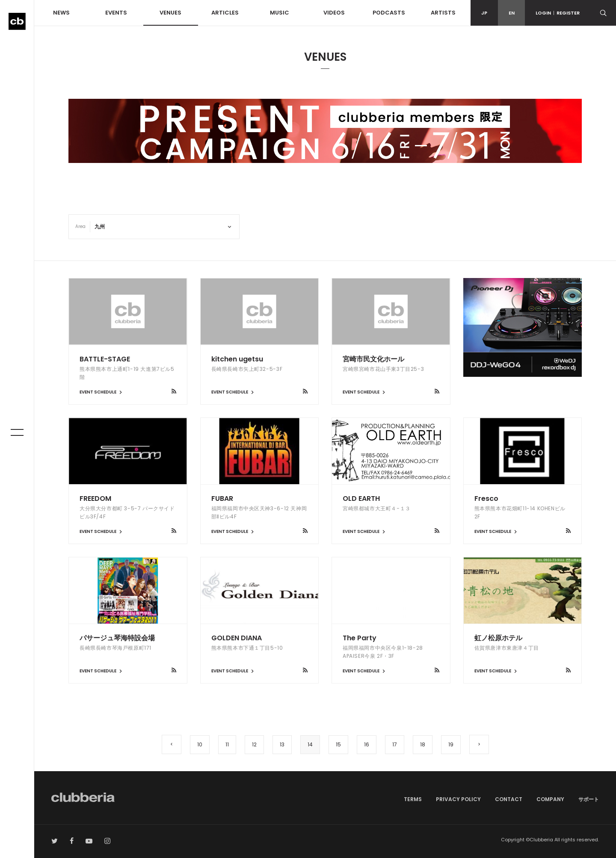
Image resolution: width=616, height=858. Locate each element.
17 (395, 744)
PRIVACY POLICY (458, 799)
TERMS (413, 799)
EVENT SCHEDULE (102, 392)
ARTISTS (443, 13)
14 (310, 744)
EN (512, 13)
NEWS (61, 13)
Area (80, 226)
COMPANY (550, 799)
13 (282, 744)
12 (254, 744)
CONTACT (509, 799)
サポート (589, 799)
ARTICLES (225, 13)
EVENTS (116, 13)
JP (484, 13)
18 (423, 744)
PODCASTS (389, 13)
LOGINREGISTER (558, 13)
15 (338, 744)
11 (227, 744)
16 (367, 744)
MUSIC (280, 13)
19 (451, 744)
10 (200, 744)
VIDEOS (334, 13)
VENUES (170, 13)
